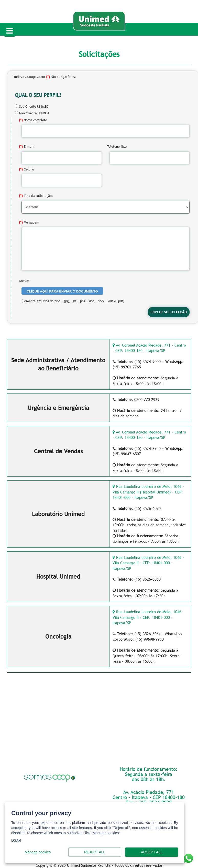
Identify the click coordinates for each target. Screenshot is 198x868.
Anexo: (24, 281)
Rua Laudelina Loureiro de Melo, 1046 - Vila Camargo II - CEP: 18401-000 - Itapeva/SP (148, 563)
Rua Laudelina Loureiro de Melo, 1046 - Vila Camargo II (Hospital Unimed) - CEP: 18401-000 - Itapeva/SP (148, 492)
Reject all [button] (95, 852)
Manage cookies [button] (38, 852)
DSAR (16, 840)
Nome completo (33, 120)
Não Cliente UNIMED (32, 113)
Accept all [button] (152, 852)
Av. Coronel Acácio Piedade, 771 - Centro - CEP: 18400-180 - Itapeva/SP (149, 348)
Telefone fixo (117, 146)
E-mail (26, 146)
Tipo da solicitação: (36, 196)
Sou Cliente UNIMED (32, 106)
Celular (27, 169)
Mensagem (29, 222)
